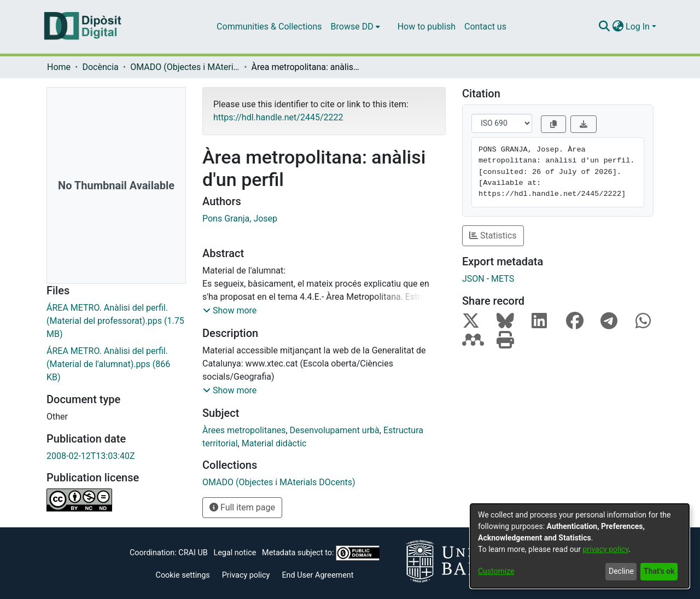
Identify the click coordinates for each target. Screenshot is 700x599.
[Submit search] (604, 27)
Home (59, 67)
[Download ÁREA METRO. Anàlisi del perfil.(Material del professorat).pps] (116, 321)
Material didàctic (274, 443)
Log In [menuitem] (638, 27)
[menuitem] (355, 27)
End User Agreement (317, 575)
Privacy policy (246, 575)
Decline (621, 571)
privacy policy (605, 549)
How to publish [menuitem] (427, 27)
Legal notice (235, 553)
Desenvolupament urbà (335, 430)
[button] (230, 311)
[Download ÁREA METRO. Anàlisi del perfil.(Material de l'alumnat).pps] (116, 364)
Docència (100, 67)
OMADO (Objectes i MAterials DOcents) (185, 67)
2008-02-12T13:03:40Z (91, 456)
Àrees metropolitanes (244, 430)
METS (503, 279)
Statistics (493, 235)
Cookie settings (183, 575)
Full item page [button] (242, 507)
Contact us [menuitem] (485, 27)
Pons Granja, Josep (240, 219)
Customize (496, 571)
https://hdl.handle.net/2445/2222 (278, 117)
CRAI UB (193, 553)
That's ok (659, 571)
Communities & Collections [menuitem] (269, 27)
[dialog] (580, 546)
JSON (473, 279)
